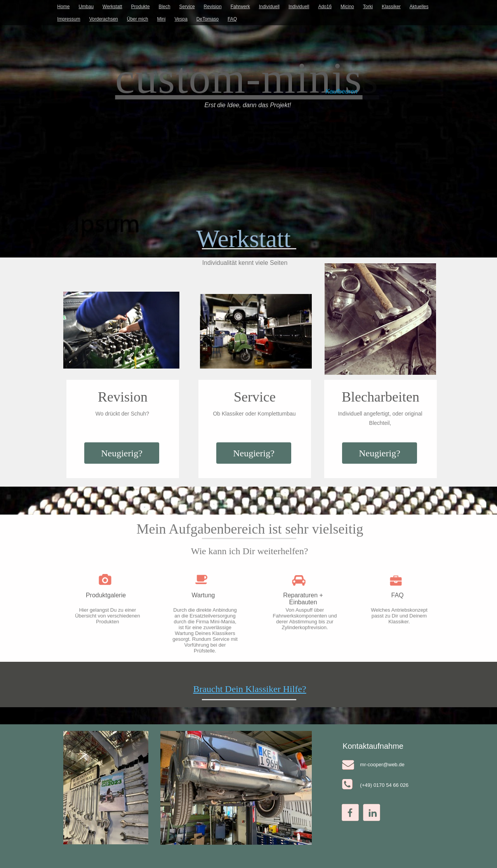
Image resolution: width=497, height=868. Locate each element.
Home (63, 7)
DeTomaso (208, 19)
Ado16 (325, 7)
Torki (368, 7)
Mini (161, 19)
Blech (165, 7)
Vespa (181, 19)
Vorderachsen (104, 19)
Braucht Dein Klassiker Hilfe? (249, 689)
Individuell (269, 7)
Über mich (138, 19)
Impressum (69, 19)
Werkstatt (112, 7)
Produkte (141, 7)
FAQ (232, 19)
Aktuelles (419, 7)
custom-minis (239, 78)
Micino (347, 7)
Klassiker (391, 7)
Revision (213, 7)
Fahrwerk (240, 7)
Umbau (86, 7)
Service (187, 7)
